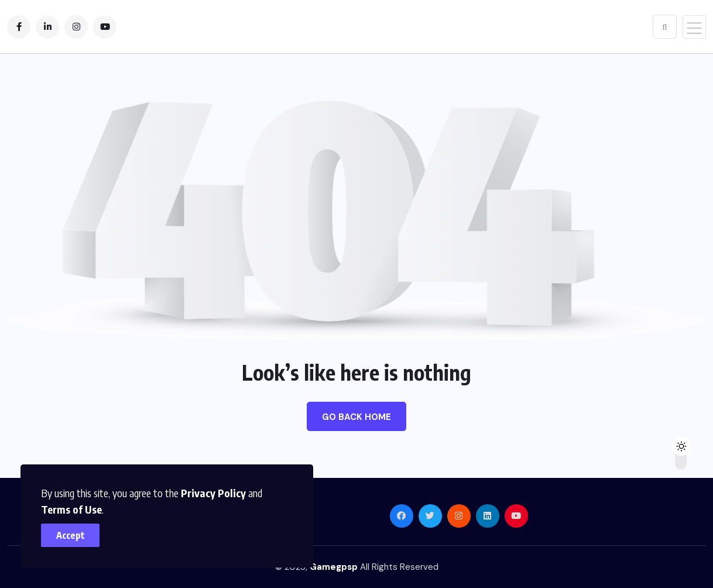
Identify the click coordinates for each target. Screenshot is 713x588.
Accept (71, 535)
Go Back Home (356, 417)
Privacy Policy (213, 493)
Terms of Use (71, 509)
